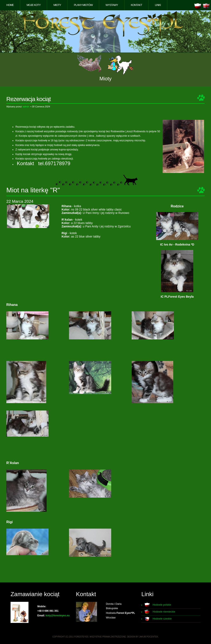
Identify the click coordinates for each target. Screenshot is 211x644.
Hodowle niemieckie (164, 612)
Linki (158, 5)
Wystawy (112, 5)
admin (26, 107)
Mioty (57, 5)
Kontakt (136, 5)
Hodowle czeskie (162, 619)
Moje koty (34, 5)
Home (10, 5)
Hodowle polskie (162, 605)
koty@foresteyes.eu (58, 616)
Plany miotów (83, 5)
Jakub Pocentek (149, 637)
